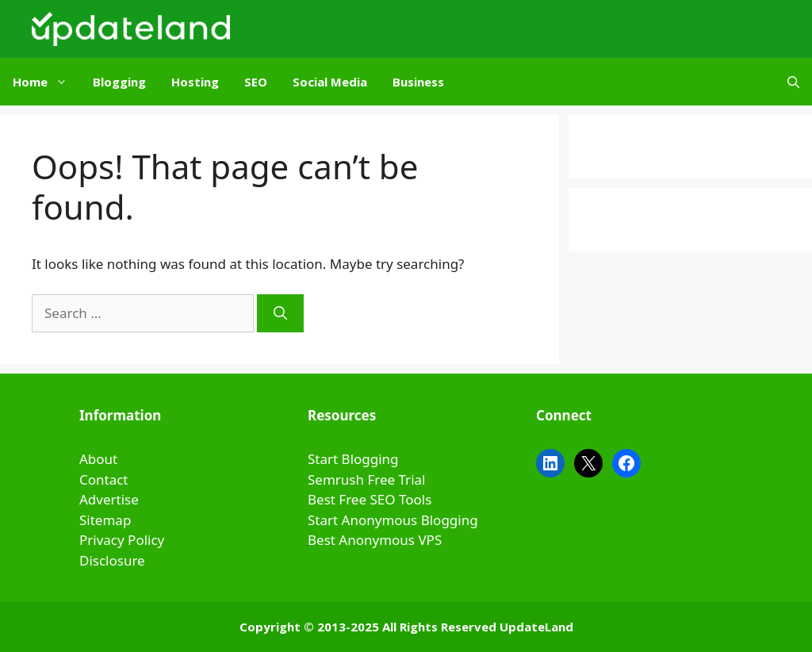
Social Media (330, 82)
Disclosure (112, 560)
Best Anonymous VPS (375, 540)
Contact (104, 479)
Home (46, 82)
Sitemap (105, 520)
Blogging (119, 82)
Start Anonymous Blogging (393, 520)
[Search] (280, 313)
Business (418, 82)
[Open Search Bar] (793, 82)
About (98, 459)
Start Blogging (353, 459)
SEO (256, 82)
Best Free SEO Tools (370, 499)
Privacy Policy (122, 540)
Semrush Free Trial (366, 479)
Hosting (195, 82)
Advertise (109, 499)
